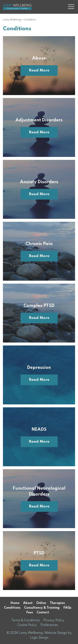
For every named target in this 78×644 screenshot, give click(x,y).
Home (15, 603)
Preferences (49, 625)
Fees (30, 613)
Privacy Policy (54, 620)
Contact (43, 613)
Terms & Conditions (25, 620)
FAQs (67, 608)
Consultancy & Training (42, 608)
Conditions (12, 608)
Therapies (57, 603)
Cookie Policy (27, 625)
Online (41, 603)
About (28, 603)
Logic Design (39, 638)
